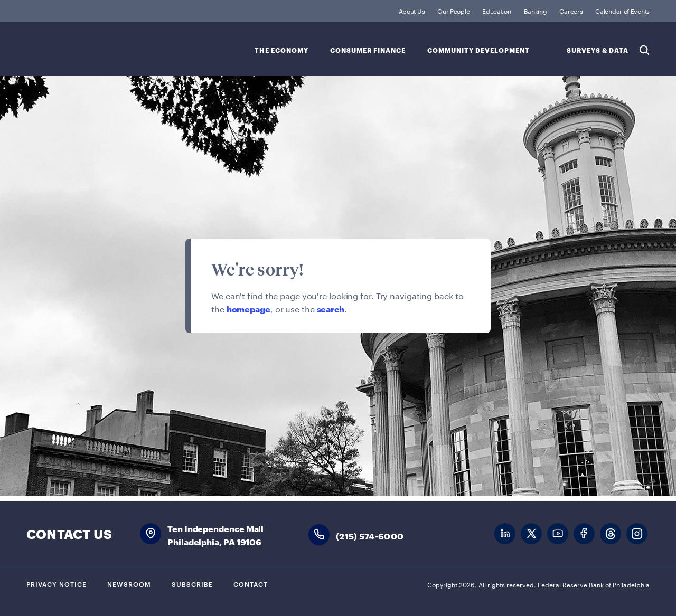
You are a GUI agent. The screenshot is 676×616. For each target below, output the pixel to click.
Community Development (478, 50)
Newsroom (129, 584)
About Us (412, 11)
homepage (248, 309)
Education (496, 11)
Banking (536, 11)
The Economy (281, 50)
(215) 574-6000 (370, 536)
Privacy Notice (57, 584)
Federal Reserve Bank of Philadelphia (114, 48)
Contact (251, 584)
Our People (453, 11)
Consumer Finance (368, 50)
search (331, 309)
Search (644, 50)
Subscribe (192, 584)
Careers (571, 11)
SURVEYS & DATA (598, 50)
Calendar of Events (622, 11)
